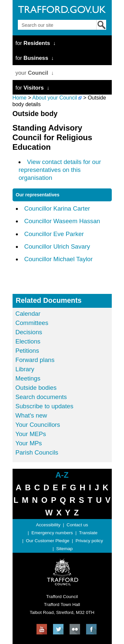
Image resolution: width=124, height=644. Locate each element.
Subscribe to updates (44, 406)
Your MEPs (31, 434)
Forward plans (35, 360)
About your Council (55, 98)
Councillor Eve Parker (54, 234)
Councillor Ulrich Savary (57, 246)
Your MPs (29, 443)
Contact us (77, 525)
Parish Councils (37, 452)
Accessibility (48, 525)
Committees (32, 323)
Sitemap (64, 549)
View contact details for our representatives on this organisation (60, 170)
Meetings (28, 378)
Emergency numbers (52, 533)
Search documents (41, 397)
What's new (31, 415)
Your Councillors (38, 425)
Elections (28, 341)
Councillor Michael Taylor (58, 259)
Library (25, 369)
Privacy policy (89, 541)
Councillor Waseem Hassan (62, 221)
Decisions (29, 332)
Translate (88, 533)
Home (20, 98)
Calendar (28, 314)
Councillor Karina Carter (57, 208)
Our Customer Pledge (47, 541)
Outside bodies (36, 388)
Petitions (27, 351)
